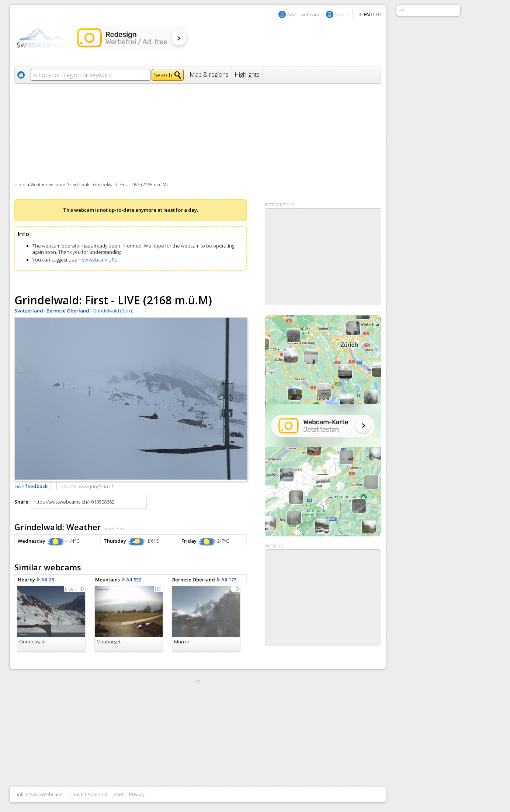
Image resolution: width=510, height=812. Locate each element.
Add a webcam (303, 14)
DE (360, 14)
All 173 (229, 580)
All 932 (134, 580)
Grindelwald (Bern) (113, 311)
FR (378, 14)
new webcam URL (98, 260)
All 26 (48, 580)
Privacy (137, 794)
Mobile (342, 14)
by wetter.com (115, 529)
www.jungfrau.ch (97, 486)
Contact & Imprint (89, 794)
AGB (118, 794)
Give (31, 486)
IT (373, 14)
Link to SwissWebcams (39, 794)
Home (20, 185)
